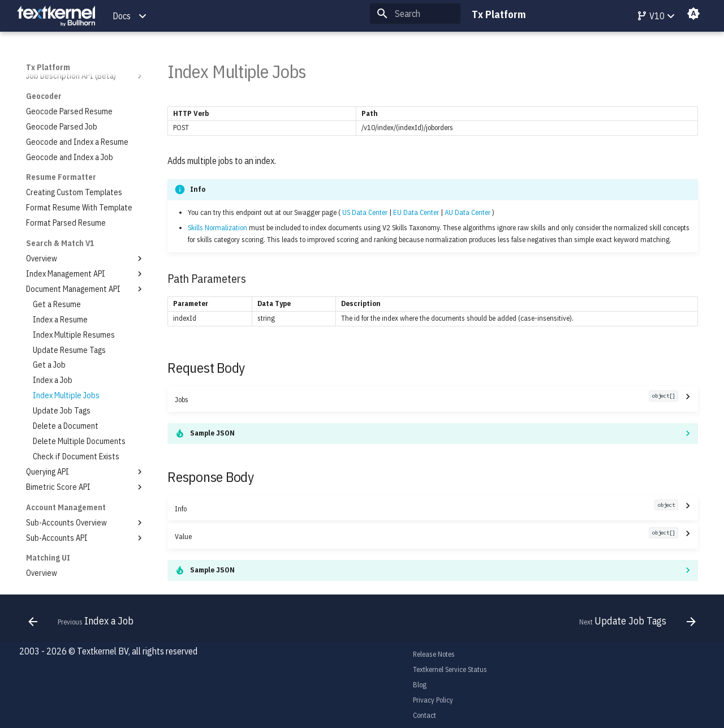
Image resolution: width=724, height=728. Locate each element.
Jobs (426, 399)
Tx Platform (48, 67)
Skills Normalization (217, 228)
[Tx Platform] (56, 16)
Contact (425, 715)
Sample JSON (212, 433)
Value (426, 536)
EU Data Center (416, 212)
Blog (420, 685)
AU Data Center (467, 212)
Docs (122, 16)
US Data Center (365, 212)
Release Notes (434, 654)
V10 (650, 16)
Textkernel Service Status (450, 669)
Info (426, 508)
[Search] (415, 14)
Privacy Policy (433, 700)
